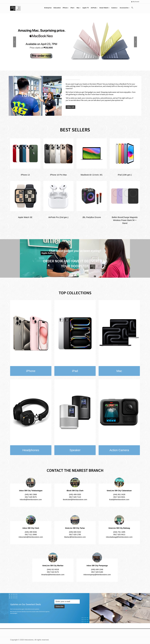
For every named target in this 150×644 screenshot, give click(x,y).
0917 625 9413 (119, 535)
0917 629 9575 (31, 497)
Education (57, 8)
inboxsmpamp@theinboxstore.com (97, 575)
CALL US (70, 107)
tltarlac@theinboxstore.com (75, 537)
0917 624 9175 (53, 572)
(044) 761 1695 (119, 532)
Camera (115, 8)
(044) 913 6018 (53, 570)
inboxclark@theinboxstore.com (31, 537)
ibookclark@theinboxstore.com (75, 500)
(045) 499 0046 (31, 532)
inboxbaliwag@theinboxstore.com (119, 537)
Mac (78, 8)
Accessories (125, 8)
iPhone (66, 8)
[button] (132, 8)
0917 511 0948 (31, 535)
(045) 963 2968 (31, 495)
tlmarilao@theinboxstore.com (53, 575)
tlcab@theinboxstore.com (119, 500)
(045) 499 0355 (75, 495)
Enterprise (48, 8)
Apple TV (86, 8)
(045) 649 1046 (97, 570)
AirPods (94, 8)
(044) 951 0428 (119, 495)
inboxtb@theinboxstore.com (31, 500)
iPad (73, 8)
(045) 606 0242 (75, 532)
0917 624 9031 (119, 497)
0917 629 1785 (75, 535)
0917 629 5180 (97, 572)
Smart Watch (104, 8)
